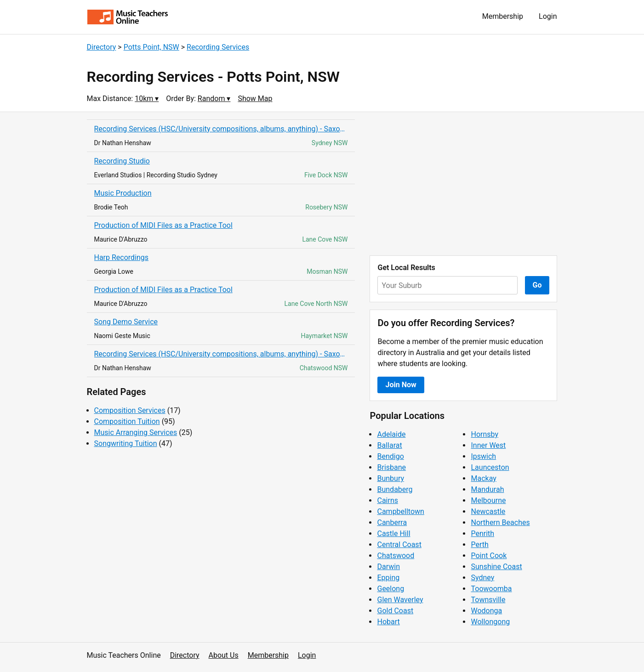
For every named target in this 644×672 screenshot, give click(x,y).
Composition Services (130, 410)
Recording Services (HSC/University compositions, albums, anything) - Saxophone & (221, 129)
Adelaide (391, 434)
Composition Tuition (127, 421)
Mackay (483, 478)
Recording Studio (122, 161)
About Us (224, 655)
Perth (479, 545)
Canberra (392, 522)
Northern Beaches (500, 522)
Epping (388, 578)
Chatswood (396, 556)
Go (537, 285)
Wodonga (486, 611)
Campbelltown (400, 511)
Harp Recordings (122, 257)
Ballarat (389, 445)
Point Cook (489, 556)
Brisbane (391, 467)
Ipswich (483, 456)
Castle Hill (393, 534)
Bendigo (390, 456)
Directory (102, 47)
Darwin (388, 567)
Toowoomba (491, 589)
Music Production (123, 193)
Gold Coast (395, 611)
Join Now (401, 385)
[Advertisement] (463, 184)
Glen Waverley (400, 600)
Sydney (482, 578)
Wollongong (490, 622)
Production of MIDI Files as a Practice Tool (163, 225)
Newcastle (488, 511)
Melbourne (488, 500)
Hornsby (484, 434)
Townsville (488, 600)
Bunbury (390, 478)
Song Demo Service (126, 322)
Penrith (482, 534)
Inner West (488, 445)
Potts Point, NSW (151, 47)
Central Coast (399, 545)
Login (548, 16)
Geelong (390, 589)
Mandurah (487, 489)
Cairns (388, 500)
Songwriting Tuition (126, 443)
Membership (503, 16)
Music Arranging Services (136, 432)
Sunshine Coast (496, 567)
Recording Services (218, 47)
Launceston (490, 467)
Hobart (388, 622)
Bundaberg (395, 489)
